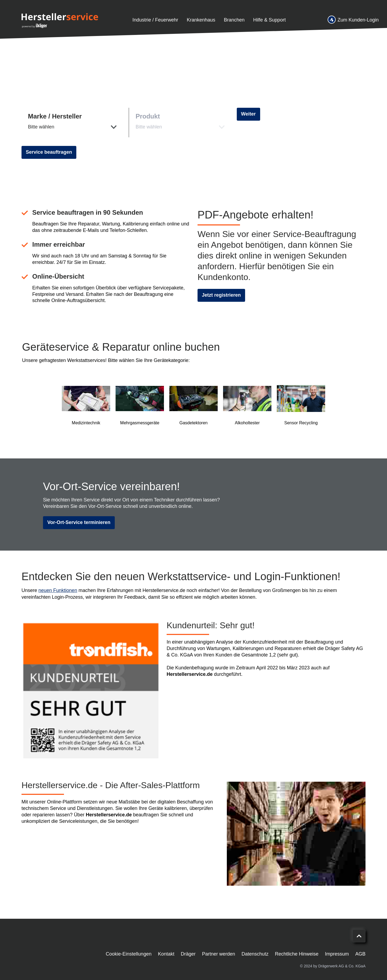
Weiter (248, 114)
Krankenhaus (201, 20)
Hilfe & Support (269, 20)
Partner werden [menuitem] (219, 954)
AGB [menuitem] (360, 954)
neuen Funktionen (58, 590)
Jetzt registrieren (221, 295)
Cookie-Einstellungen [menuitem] (129, 954)
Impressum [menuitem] (337, 954)
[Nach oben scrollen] (359, 936)
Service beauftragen (49, 152)
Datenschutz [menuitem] (255, 954)
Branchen (234, 20)
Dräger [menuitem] (188, 954)
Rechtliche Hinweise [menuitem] (297, 954)
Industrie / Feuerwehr (155, 20)
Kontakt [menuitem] (166, 954)
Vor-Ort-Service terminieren (79, 522)
